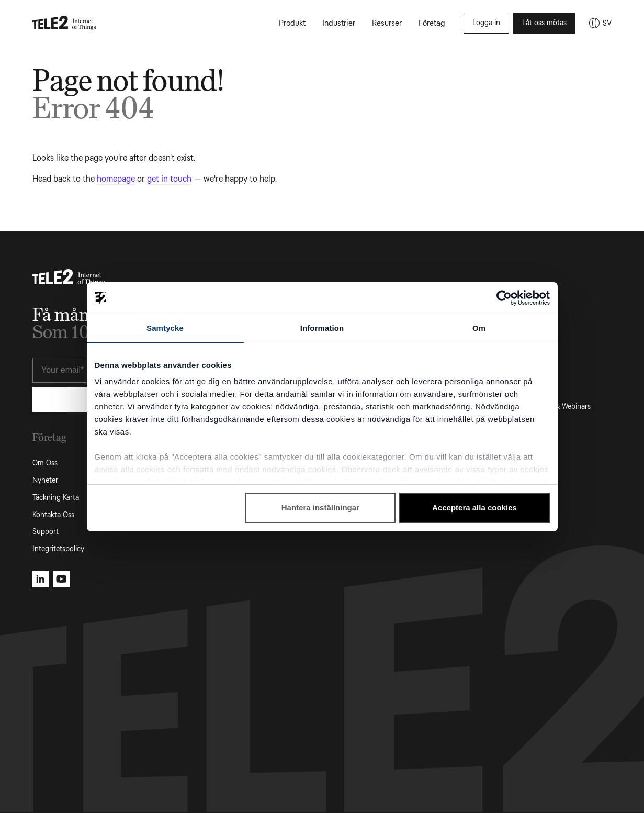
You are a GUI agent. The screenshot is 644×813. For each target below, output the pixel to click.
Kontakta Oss (53, 515)
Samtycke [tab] (165, 328)
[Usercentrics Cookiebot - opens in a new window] (504, 298)
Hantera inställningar (320, 508)
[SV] (600, 23)
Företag (432, 23)
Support (46, 532)
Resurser (387, 23)
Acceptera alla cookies (474, 508)
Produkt (292, 23)
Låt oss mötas (544, 23)
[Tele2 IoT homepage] (64, 23)
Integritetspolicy (58, 549)
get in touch (169, 179)
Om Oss (45, 463)
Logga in (486, 23)
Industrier (339, 23)
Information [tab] (322, 328)
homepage (116, 179)
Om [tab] (479, 328)
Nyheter (45, 480)
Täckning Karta (56, 498)
